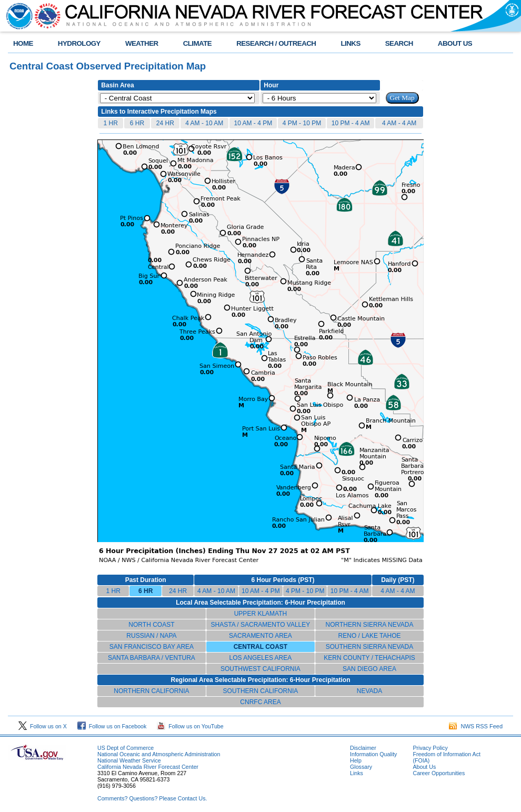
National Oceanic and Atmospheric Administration (159, 754)
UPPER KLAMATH (260, 614)
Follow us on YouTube (190, 726)
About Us (424, 767)
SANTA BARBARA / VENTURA (152, 658)
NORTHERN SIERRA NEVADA (370, 625)
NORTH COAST (151, 625)
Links (357, 773)
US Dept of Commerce (126, 748)
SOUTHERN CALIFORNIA (261, 691)
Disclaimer (363, 748)
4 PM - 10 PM (302, 123)
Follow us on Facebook (112, 726)
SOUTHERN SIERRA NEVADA (369, 647)
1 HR (110, 123)
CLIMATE (198, 43)
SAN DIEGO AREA (369, 669)
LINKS (350, 43)
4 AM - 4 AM (399, 123)
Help (356, 760)
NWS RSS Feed (476, 726)
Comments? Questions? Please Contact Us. (152, 798)
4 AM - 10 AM (204, 123)
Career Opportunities (439, 773)
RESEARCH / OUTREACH (276, 43)
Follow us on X (43, 726)
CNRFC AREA (260, 702)
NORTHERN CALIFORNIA (151, 691)
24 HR (165, 123)
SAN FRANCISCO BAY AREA (152, 647)
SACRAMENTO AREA (260, 636)
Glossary (361, 767)
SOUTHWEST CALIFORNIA (260, 669)
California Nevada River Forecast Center (148, 767)
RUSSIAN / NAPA (151, 636)
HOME (23, 43)
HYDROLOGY (79, 43)
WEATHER (142, 43)
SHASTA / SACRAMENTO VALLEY (261, 625)
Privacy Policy (430, 748)
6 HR (137, 123)
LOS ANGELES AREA (261, 658)
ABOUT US (455, 43)
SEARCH (399, 43)
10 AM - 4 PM (253, 123)
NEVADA (369, 691)
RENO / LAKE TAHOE (370, 636)
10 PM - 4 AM (351, 123)
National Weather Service (129, 760)
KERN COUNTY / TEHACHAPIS (369, 658)
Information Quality (373, 754)
